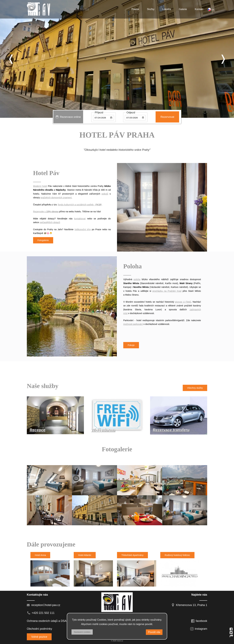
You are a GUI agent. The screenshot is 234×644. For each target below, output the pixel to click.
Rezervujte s (46, 212)
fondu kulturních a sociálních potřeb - (80, 205)
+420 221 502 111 (77, 9)
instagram (199, 629)
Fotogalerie (43, 240)
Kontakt (199, 9)
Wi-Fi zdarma (103, 430)
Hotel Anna (40, 555)
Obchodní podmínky (39, 629)
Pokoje (135, 9)
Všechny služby (195, 388)
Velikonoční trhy (83, 229)
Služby (151, 9)
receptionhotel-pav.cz (44, 605)
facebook (199, 621)
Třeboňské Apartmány (132, 555)
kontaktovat (80, 219)
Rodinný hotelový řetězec (177, 555)
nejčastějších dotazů (50, 222)
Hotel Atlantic (85, 555)
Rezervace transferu (171, 430)
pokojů (105, 194)
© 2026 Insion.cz (117, 641)
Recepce (38, 430)
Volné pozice (39, 637)
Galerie (183, 9)
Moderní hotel (40, 186)
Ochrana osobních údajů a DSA (47, 621)
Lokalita (167, 9)
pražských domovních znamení (56, 198)
